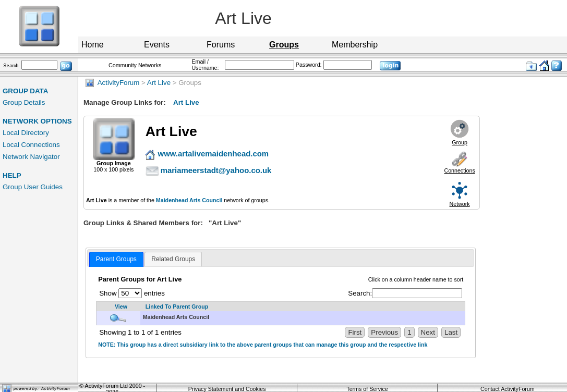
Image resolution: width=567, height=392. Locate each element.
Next (428, 332)
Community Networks (135, 65)
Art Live (159, 83)
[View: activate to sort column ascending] (118, 307)
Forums (221, 45)
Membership (355, 45)
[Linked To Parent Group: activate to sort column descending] (303, 307)
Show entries (132, 293)
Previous (384, 332)
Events (157, 45)
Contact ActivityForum (508, 389)
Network (460, 204)
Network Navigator (31, 157)
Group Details (24, 102)
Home (93, 45)
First (355, 332)
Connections (459, 170)
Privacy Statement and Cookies (227, 389)
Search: (405, 293)
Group (460, 142)
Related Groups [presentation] (173, 259)
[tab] (116, 260)
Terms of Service (367, 389)
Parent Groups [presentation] (116, 259)
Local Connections (31, 145)
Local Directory (26, 133)
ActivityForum (112, 83)
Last (451, 332)
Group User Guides (33, 187)
